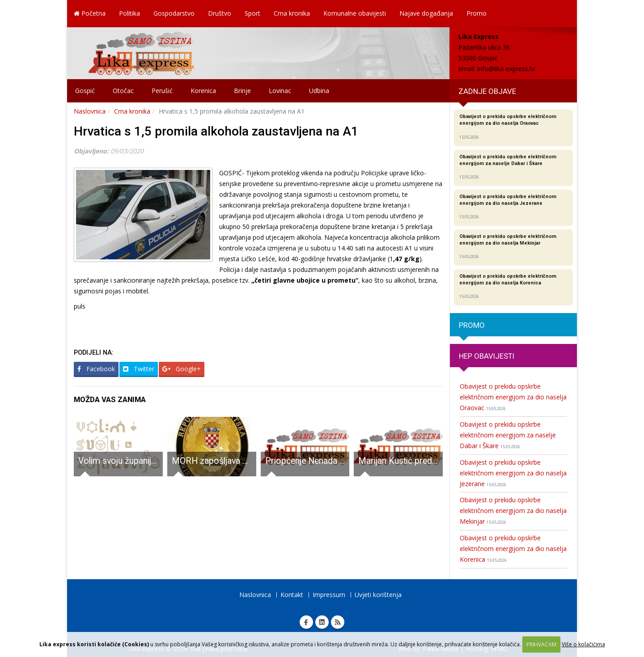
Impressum (329, 595)
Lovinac (280, 91)
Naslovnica (90, 111)
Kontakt (292, 595)
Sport (252, 13)
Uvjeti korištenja (378, 595)
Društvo (220, 13)
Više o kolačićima (583, 644)
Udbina (319, 91)
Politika (129, 13)
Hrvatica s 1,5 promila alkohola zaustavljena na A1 (216, 131)
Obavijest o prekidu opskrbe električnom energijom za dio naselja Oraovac (513, 397)
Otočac (123, 91)
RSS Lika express (338, 622)
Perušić (162, 91)
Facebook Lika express (306, 622)
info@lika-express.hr (506, 69)
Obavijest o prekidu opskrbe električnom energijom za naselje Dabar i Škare (508, 435)
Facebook (96, 369)
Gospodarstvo (174, 13)
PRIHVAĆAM (541, 644)
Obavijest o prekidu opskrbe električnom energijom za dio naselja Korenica (513, 549)
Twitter (139, 369)
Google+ (182, 369)
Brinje (242, 91)
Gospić (85, 91)
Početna (90, 13)
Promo (477, 13)
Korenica (203, 91)
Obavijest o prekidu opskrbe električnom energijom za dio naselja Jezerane (513, 473)
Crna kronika (292, 13)
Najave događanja (426, 13)
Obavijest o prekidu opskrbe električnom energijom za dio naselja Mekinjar (513, 511)
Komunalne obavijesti (355, 13)
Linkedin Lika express (322, 622)
